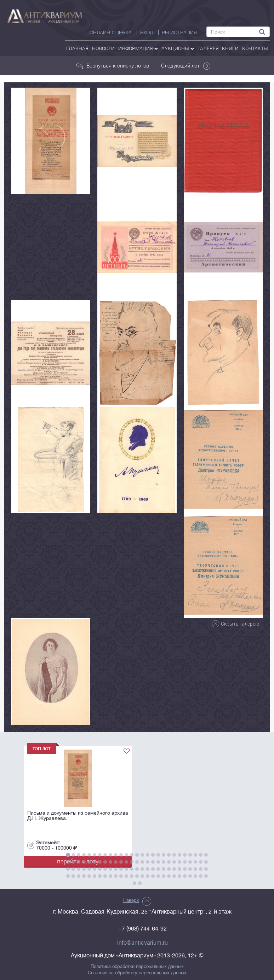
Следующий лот (186, 66)
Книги (230, 48)
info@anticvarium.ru (142, 943)
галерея (208, 48)
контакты (255, 48)
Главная (77, 48)
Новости (103, 48)
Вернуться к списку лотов (112, 66)
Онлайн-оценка (111, 33)
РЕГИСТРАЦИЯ (179, 33)
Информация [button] (138, 48)
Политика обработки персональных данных (137, 967)
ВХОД (147, 33)
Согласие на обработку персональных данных (137, 973)
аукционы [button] (178, 48)
